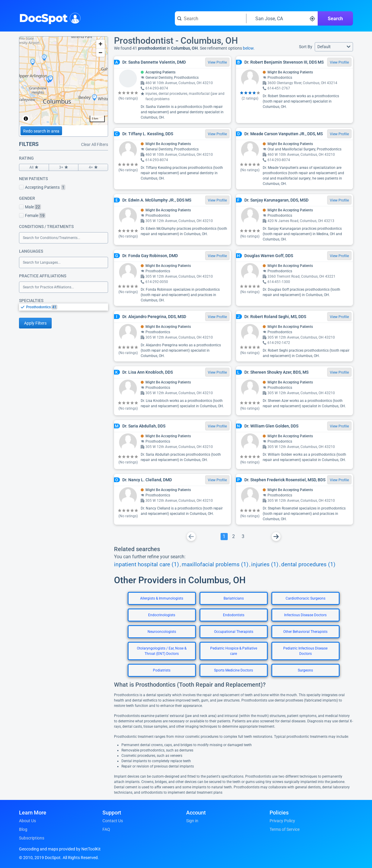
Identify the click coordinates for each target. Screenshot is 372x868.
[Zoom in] (100, 44)
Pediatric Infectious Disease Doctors (305, 651)
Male (30, 207)
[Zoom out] (100, 52)
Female (32, 216)
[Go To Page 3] (243, 537)
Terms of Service (285, 829)
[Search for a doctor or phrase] (210, 18)
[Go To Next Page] (276, 537)
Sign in (192, 821)
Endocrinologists (162, 615)
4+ (93, 167)
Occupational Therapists (234, 632)
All (34, 167)
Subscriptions (32, 838)
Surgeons (305, 670)
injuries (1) (265, 564)
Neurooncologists (162, 632)
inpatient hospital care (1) (147, 564)
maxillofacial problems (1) (215, 564)
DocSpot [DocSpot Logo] (49, 18)
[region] (64, 81)
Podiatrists (162, 670)
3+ (64, 167)
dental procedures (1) (308, 564)
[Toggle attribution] (26, 119)
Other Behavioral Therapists (305, 632)
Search (335, 19)
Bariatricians (234, 598)
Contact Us (113, 821)
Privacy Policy (282, 821)
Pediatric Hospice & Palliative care (234, 651)
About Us (27, 821)
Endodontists (234, 615)
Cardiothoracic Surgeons (305, 598)
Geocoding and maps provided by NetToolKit (60, 849)
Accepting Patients (42, 187)
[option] (67, 307)
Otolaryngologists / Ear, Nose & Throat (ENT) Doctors (162, 651)
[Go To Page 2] (234, 537)
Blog (23, 829)
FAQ (106, 829)
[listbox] (64, 307)
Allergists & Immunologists (162, 598)
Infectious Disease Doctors (305, 615)
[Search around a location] (282, 18)
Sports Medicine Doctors (234, 670)
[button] (334, 47)
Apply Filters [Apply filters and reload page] (35, 323)
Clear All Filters (95, 144)
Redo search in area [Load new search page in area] (41, 131)
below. (249, 48)
